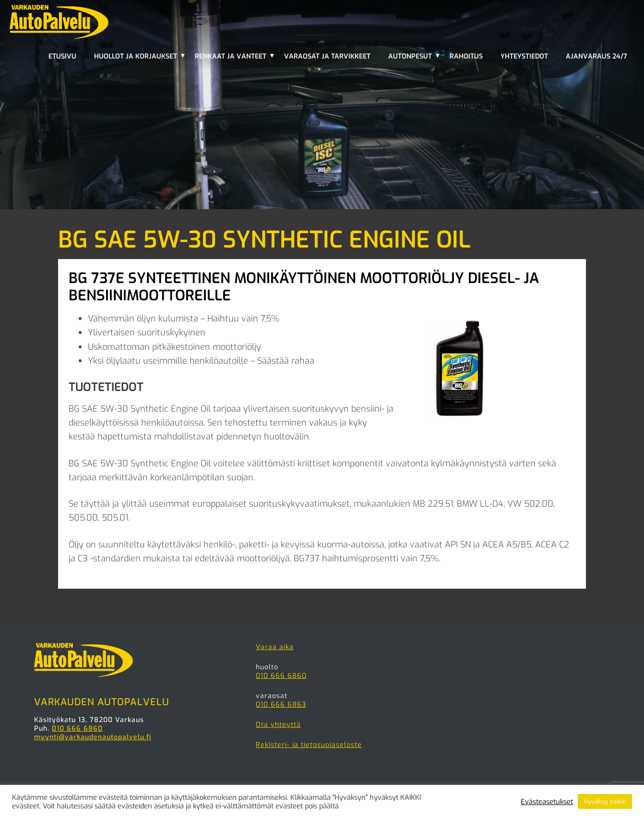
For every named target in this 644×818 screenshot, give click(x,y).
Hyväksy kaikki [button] (605, 801)
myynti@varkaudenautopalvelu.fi (93, 737)
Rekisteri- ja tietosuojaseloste (309, 745)
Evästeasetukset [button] (547, 802)
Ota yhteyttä (278, 725)
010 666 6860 (77, 729)
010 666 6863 (281, 705)
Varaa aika (275, 647)
